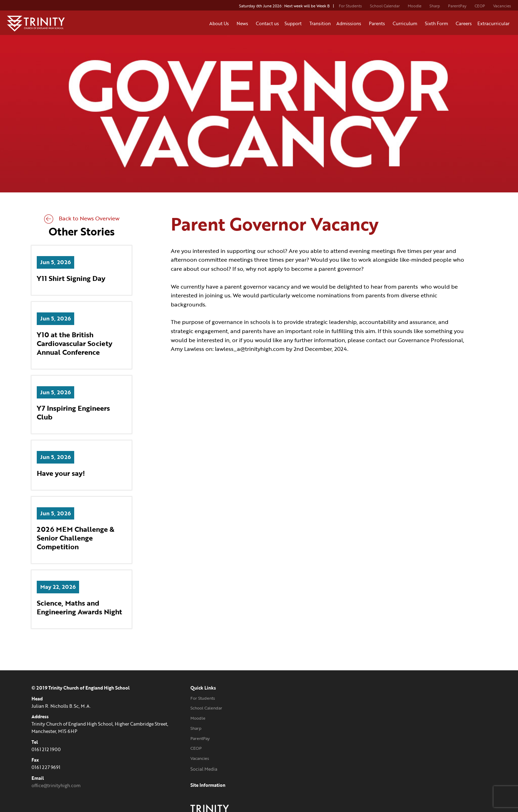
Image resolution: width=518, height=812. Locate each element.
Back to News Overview (82, 218)
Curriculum (406, 23)
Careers (464, 23)
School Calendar (385, 6)
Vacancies (502, 6)
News (243, 23)
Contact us (267, 23)
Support (294, 23)
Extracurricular (495, 23)
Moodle (415, 6)
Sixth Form (437, 23)
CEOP (480, 6)
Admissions (350, 23)
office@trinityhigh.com (56, 785)
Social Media (203, 769)
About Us (220, 23)
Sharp (435, 6)
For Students (350, 6)
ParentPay (457, 6)
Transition (320, 23)
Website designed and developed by (408, 769)
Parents (378, 23)
